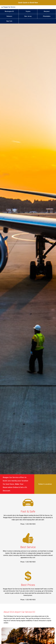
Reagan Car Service (9, 7)
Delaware (9, 16)
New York (9, 21)
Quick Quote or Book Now (28, 3)
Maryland (47, 11)
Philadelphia (47, 16)
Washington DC (9, 11)
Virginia (28, 11)
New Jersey (28, 16)
